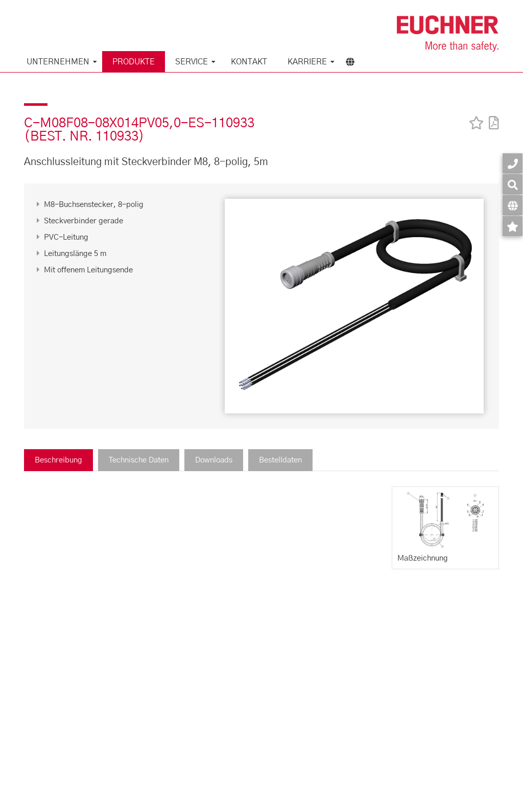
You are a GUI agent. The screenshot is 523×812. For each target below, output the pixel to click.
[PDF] (491, 116)
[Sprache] (513, 205)
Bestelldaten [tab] (280, 460)
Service (192, 62)
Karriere (307, 62)
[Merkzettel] (513, 226)
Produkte (134, 62)
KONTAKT (249, 62)
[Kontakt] (513, 163)
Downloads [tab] (214, 460)
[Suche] (513, 184)
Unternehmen (58, 62)
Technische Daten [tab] (139, 460)
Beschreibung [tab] (58, 460)
